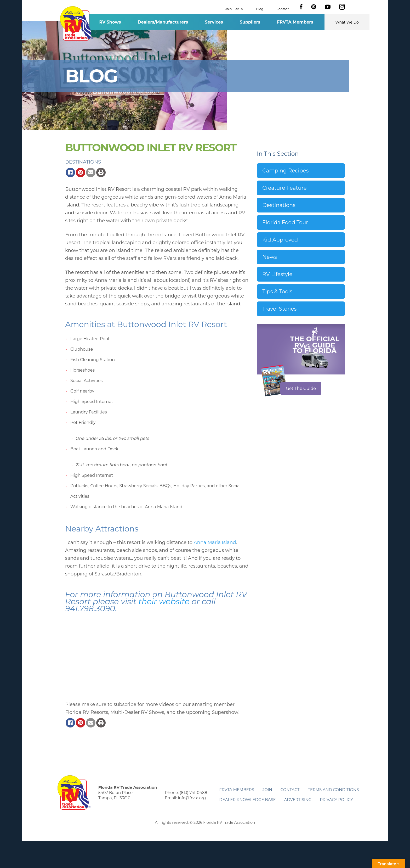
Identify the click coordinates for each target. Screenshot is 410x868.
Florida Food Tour (285, 222)
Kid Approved (280, 240)
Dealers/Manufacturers (163, 22)
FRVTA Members (295, 22)
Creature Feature (284, 188)
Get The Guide (301, 388)
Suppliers (250, 22)
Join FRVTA (234, 9)
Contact (283, 9)
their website (164, 601)
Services (214, 22)
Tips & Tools (277, 292)
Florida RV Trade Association (76, 23)
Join (267, 790)
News (269, 257)
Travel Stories (279, 309)
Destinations (83, 162)
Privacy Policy (336, 800)
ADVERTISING (298, 800)
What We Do (347, 22)
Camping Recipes (285, 171)
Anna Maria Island (215, 542)
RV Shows (110, 22)
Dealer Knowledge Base (247, 800)
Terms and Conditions (333, 790)
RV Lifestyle (277, 274)
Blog (260, 9)
